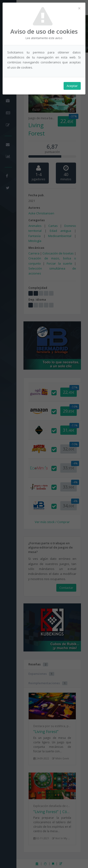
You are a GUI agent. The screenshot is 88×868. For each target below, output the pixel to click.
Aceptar (72, 86)
